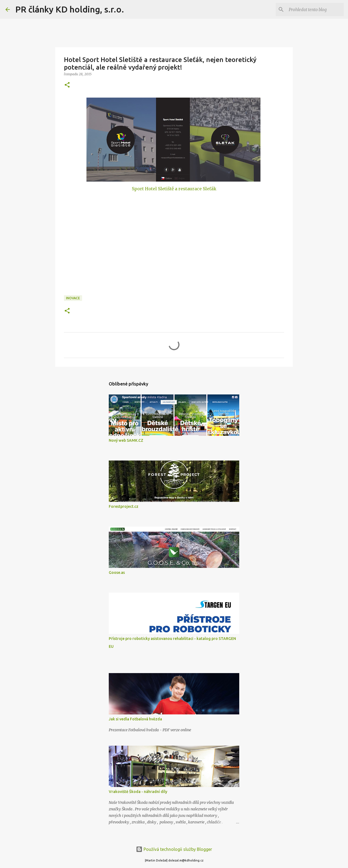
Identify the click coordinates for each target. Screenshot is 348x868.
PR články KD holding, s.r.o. (70, 9)
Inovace (73, 298)
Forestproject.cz (124, 506)
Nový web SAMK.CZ (126, 440)
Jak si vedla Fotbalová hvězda (135, 719)
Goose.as (117, 573)
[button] (67, 85)
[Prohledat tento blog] (315, 10)
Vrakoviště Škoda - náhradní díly (138, 792)
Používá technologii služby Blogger (174, 849)
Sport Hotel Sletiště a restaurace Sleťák (174, 189)
